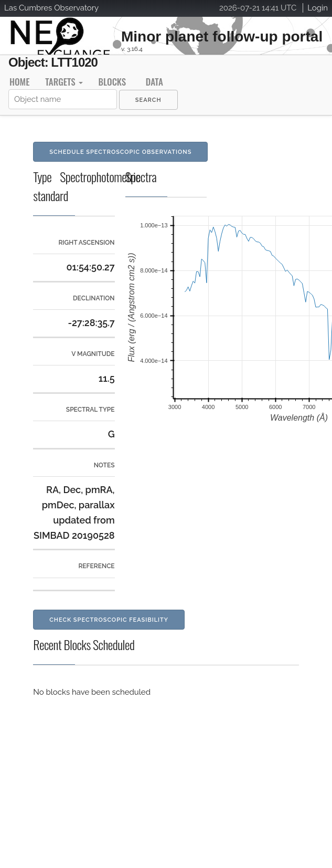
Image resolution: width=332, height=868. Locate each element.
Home (19, 82)
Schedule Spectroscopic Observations (120, 152)
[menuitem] (148, 100)
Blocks (112, 82)
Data (154, 82)
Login (318, 8)
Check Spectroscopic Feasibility (109, 620)
